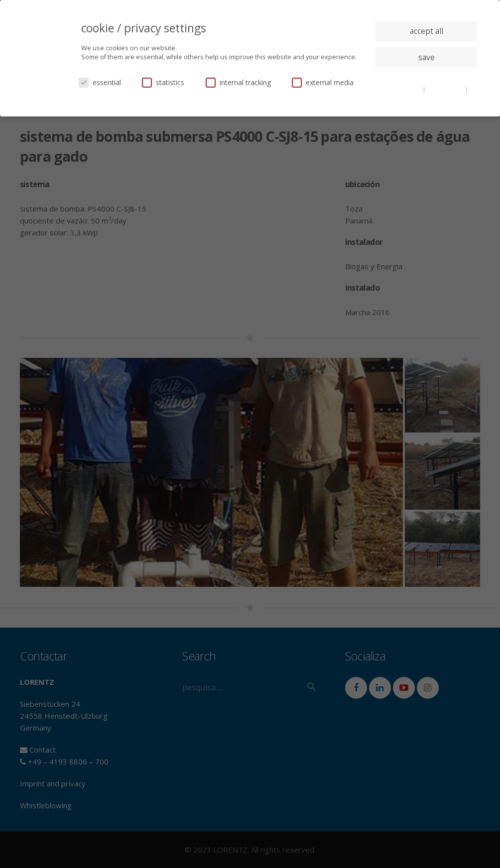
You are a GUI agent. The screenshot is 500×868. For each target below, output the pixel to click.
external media (323, 82)
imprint (427, 97)
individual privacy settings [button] (427, 77)
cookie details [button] (403, 89)
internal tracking (238, 82)
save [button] (427, 57)
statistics (163, 82)
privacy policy (446, 89)
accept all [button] (427, 31)
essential (100, 82)
